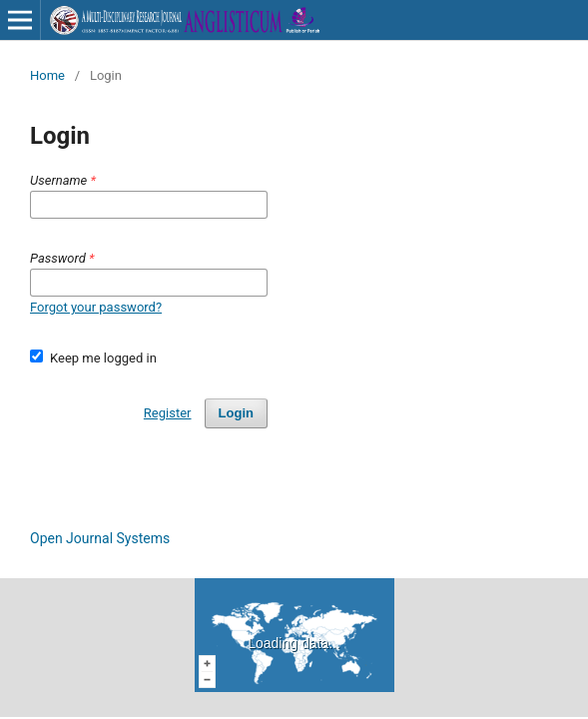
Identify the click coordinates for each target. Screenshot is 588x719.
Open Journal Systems (100, 538)
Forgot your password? (96, 307)
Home (47, 75)
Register (168, 413)
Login (236, 413)
